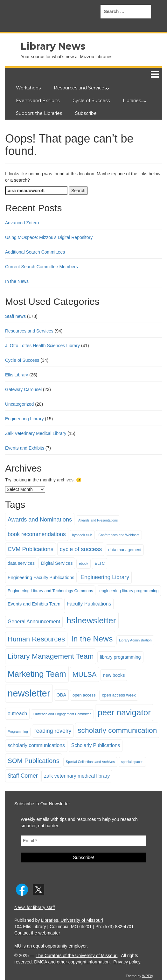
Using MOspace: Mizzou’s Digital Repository (49, 237)
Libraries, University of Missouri (72, 920)
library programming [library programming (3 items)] (120, 657)
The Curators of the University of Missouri (77, 955)
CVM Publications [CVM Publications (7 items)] (31, 549)
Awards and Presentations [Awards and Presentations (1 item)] (98, 520)
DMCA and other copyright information (72, 962)
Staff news (15, 316)
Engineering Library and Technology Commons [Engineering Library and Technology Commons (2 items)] (50, 591)
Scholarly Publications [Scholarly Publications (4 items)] (96, 745)
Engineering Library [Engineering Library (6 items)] (105, 577)
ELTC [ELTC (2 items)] (100, 563)
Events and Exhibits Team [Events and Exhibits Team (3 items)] (34, 604)
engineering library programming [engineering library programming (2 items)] (129, 591)
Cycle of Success (91, 101)
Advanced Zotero (22, 223)
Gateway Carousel (23, 389)
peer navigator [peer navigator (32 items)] (124, 712)
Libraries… (133, 101)
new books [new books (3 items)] (114, 675)
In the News (17, 281)
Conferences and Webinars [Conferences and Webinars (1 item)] (119, 535)
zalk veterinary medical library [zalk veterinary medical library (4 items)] (77, 776)
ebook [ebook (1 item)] (83, 563)
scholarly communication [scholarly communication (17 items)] (117, 730)
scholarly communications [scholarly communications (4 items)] (36, 745)
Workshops (28, 88)
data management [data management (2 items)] (125, 550)
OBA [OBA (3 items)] (62, 695)
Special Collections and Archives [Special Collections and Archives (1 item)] (90, 762)
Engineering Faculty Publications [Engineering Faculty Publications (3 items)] (41, 577)
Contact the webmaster (37, 933)
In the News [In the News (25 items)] (92, 639)
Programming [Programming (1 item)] (18, 731)
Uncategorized (19, 404)
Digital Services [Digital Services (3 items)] (57, 563)
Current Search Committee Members (42, 267)
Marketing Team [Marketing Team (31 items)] (37, 674)
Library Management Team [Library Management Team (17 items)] (51, 656)
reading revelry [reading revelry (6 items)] (53, 731)
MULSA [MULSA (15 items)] (85, 674)
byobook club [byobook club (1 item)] (82, 535)
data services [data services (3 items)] (21, 563)
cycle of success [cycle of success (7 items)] (81, 549)
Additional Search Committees (35, 252)
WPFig (147, 976)
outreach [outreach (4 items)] (17, 714)
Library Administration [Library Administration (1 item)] (135, 640)
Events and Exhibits (38, 101)
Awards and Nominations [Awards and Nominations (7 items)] (40, 519)
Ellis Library (17, 375)
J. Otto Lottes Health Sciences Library (42, 346)
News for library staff (35, 907)
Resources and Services (80, 88)
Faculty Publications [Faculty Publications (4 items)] (89, 604)
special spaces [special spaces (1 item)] (132, 762)
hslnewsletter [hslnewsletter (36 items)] (91, 620)
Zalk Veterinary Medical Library (36, 433)
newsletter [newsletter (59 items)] (29, 693)
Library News (53, 46)
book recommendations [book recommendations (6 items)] (37, 534)
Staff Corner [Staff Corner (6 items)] (23, 776)
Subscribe (86, 113)
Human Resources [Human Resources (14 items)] (36, 639)
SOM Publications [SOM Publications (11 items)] (34, 761)
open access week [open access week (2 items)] (119, 695)
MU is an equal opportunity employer (50, 946)
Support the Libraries (39, 113)
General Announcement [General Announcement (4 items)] (34, 622)
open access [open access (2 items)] (84, 695)
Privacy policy (127, 962)
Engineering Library (24, 419)
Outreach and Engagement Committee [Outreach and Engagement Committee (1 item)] (62, 714)
